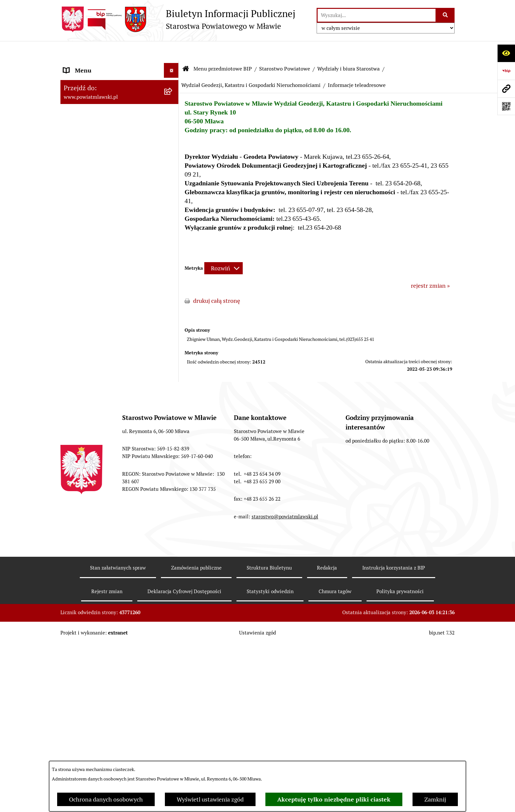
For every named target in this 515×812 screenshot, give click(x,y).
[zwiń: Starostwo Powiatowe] (173, 188)
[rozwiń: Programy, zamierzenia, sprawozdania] (173, 122)
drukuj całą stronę (217, 281)
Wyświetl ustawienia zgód (210, 799)
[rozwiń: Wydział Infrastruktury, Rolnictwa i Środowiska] (173, 488)
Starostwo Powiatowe (285, 49)
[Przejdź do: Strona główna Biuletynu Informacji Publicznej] (186, 49)
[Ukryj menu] (171, 51)
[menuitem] (120, 84)
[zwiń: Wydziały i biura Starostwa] (173, 273)
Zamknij (435, 799)
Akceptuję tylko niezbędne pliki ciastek (334, 799)
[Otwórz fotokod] (506, 106)
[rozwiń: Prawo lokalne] (173, 103)
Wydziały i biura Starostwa (348, 49)
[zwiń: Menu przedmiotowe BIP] (173, 66)
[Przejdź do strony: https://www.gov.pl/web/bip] (506, 71)
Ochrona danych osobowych (106, 799)
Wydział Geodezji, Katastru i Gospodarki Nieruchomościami (251, 65)
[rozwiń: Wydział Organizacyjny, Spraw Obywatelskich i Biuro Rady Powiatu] (173, 292)
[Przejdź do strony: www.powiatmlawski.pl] (506, 89)
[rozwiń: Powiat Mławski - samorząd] (173, 169)
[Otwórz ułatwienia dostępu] (506, 53)
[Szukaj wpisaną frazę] (446, 15)
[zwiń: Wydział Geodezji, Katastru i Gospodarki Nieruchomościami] (173, 376)
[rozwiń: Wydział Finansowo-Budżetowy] (173, 348)
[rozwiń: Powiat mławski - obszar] (173, 150)
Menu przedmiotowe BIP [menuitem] (96, 65)
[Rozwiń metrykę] (224, 249)
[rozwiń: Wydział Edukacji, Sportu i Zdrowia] (173, 460)
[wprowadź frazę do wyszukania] (377, 15)
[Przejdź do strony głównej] (178, 19)
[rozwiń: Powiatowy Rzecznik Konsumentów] (173, 562)
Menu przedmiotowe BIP (223, 49)
